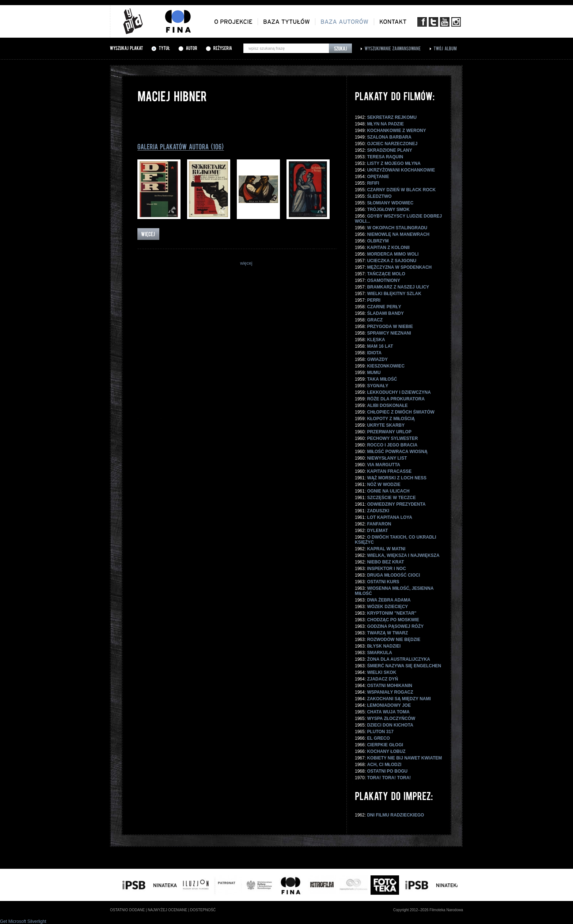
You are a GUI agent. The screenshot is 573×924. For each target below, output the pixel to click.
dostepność (203, 910)
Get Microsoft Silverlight (23, 921)
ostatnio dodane (127, 910)
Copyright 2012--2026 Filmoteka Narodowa (428, 910)
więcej (246, 263)
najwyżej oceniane (167, 910)
